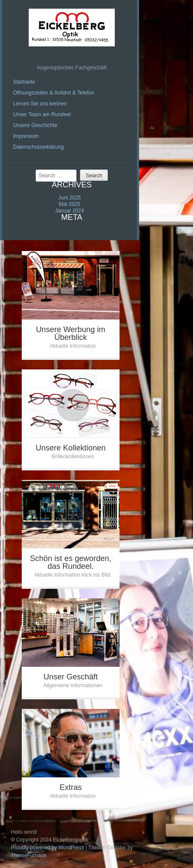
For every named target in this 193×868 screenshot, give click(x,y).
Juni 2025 (70, 198)
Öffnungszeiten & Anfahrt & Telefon (53, 93)
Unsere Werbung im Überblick (71, 333)
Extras (71, 787)
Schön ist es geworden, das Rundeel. (71, 562)
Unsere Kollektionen (71, 448)
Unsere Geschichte (35, 125)
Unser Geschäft (71, 677)
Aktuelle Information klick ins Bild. (73, 575)
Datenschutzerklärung (38, 147)
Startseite (24, 82)
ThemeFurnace (28, 855)
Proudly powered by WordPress (48, 848)
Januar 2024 (70, 211)
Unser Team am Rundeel (42, 114)
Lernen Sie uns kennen (40, 104)
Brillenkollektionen (73, 457)
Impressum (26, 136)
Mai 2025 (69, 204)
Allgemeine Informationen (73, 685)
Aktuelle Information (73, 346)
